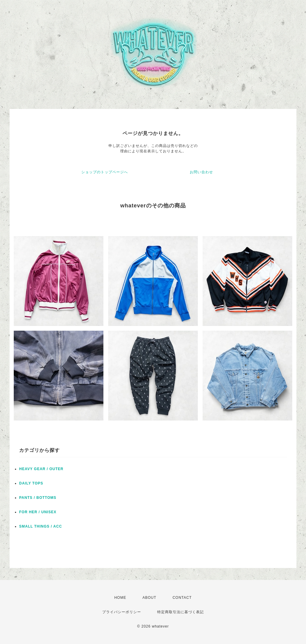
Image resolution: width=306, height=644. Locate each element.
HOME (120, 598)
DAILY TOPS (31, 483)
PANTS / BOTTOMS (38, 498)
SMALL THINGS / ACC (40, 526)
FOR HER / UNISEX (38, 512)
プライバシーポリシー (122, 612)
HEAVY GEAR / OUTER (41, 469)
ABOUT (149, 598)
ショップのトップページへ (105, 172)
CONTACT (182, 598)
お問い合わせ (201, 172)
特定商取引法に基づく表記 (180, 612)
